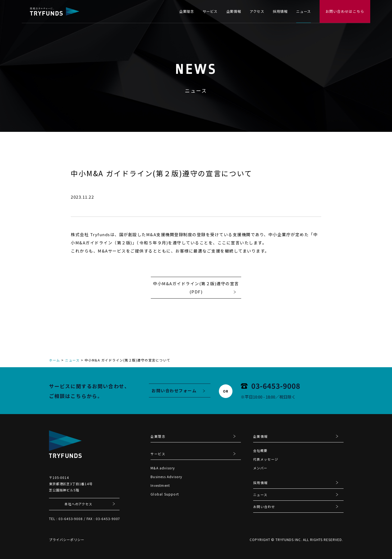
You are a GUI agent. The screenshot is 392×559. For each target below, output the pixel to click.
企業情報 (234, 11)
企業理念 (187, 11)
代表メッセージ (266, 459)
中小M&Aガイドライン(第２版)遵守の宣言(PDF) (196, 288)
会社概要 (260, 450)
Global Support (165, 494)
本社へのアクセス (78, 504)
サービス (210, 11)
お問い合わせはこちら (345, 11)
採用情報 (280, 11)
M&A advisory (163, 468)
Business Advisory (166, 477)
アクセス (257, 11)
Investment (160, 485)
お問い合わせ (264, 507)
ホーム (55, 360)
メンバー (260, 468)
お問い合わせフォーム (174, 391)
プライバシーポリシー (67, 540)
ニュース (304, 11)
